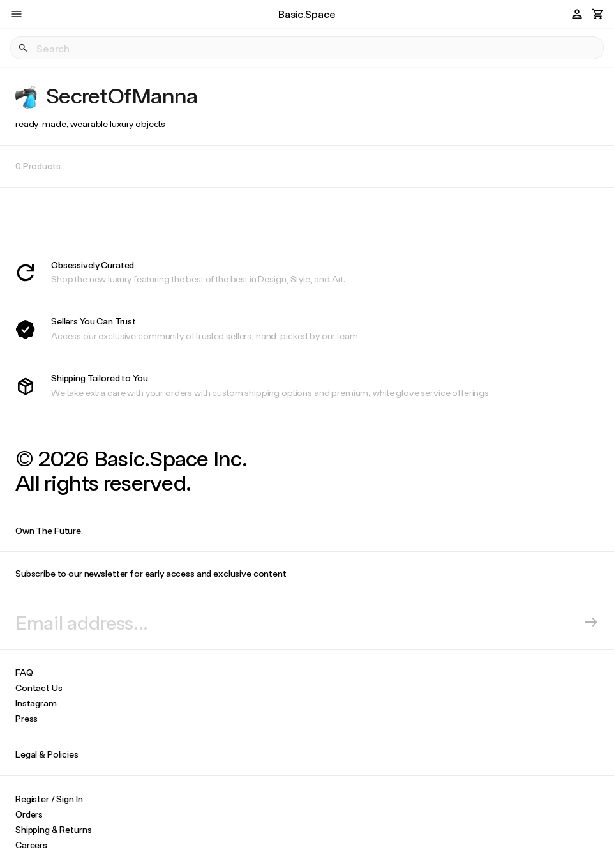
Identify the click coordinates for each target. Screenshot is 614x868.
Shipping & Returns (53, 829)
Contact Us (39, 688)
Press (26, 718)
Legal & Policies (47, 754)
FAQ (24, 672)
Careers (31, 845)
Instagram (36, 703)
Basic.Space (307, 14)
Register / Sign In (49, 799)
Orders (29, 814)
